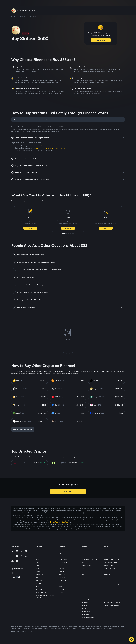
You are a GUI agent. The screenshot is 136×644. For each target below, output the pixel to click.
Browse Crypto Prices (88, 587)
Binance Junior (63, 568)
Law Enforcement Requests (112, 608)
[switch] (18, 583)
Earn (49, 3)
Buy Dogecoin (86, 617)
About (38, 556)
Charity (61, 598)
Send (106, 234)
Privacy (38, 577)
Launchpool (62, 580)
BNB (105, 562)
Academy (61, 574)
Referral (106, 559)
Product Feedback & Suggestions (114, 590)
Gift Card (61, 577)
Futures (42, 3)
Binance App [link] (39, 152)
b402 (83, 574)
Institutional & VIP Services (89, 565)
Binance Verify (108, 599)
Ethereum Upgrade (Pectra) (89, 605)
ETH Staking (62, 586)
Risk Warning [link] (66, 528)
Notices (38, 592)
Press (37, 568)
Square (56, 3)
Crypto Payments (64, 565)
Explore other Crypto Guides (23, 435)
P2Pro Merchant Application (89, 559)
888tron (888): (24, 11)
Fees (106, 593)
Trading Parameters (110, 602)
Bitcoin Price (85, 590)
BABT (60, 592)
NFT (60, 589)
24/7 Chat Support (110, 584)
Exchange (61, 556)
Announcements (41, 562)
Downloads (39, 595)
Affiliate (106, 556)
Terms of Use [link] (54, 528)
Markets (27, 3)
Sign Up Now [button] (68, 497)
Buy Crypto (19, 3)
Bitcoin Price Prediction (88, 599)
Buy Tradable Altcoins (88, 623)
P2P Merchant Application (89, 556)
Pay (60, 562)
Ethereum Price (86, 593)
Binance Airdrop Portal (111, 605)
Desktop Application (42, 598)
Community (39, 586)
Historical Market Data (111, 568)
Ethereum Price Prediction (89, 602)
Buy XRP (84, 614)
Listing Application (87, 562)
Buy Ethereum (86, 620)
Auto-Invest (62, 583)
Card (60, 571)
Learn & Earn (85, 584)
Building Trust (40, 580)
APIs (105, 596)
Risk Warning (40, 589)
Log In (112, 3)
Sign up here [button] (101, 46)
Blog (37, 583)
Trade (30, 234)
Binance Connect (86, 571)
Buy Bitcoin (85, 608)
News (37, 565)
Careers (38, 559)
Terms (38, 574)
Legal (37, 571)
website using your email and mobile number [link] (50, 154)
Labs (83, 568)
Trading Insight (108, 571)
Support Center (109, 587)
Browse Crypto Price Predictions (91, 596)
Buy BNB (84, 611)
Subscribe (68, 234)
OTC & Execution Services (112, 565)
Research (61, 595)
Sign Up (119, 3)
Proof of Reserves (109, 574)
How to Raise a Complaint (112, 611)
